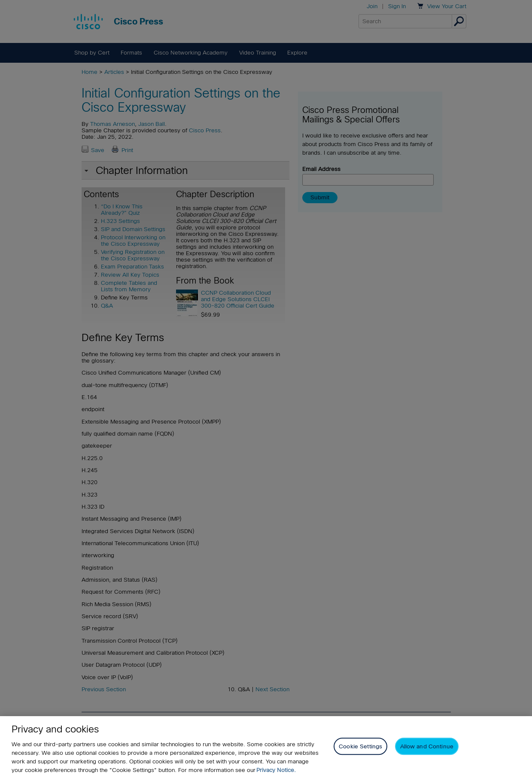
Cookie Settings (360, 746)
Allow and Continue (427, 746)
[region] (266, 747)
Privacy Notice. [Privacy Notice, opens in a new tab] (276, 770)
